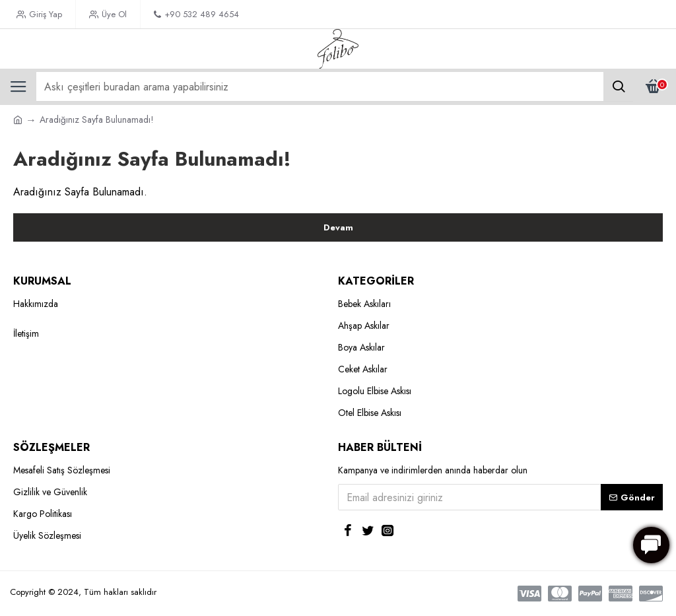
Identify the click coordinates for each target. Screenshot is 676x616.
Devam (338, 227)
